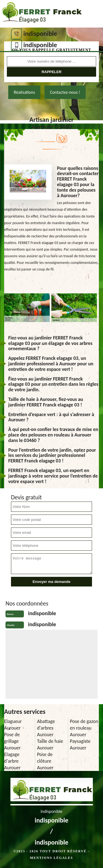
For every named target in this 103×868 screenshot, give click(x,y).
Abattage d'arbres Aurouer (46, 728)
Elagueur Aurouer (13, 725)
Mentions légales (51, 858)
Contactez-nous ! (65, 92)
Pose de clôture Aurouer (45, 761)
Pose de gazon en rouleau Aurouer (84, 728)
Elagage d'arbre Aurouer (12, 761)
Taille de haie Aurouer (50, 744)
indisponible (40, 34)
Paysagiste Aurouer (80, 744)
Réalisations (24, 92)
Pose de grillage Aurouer (12, 741)
